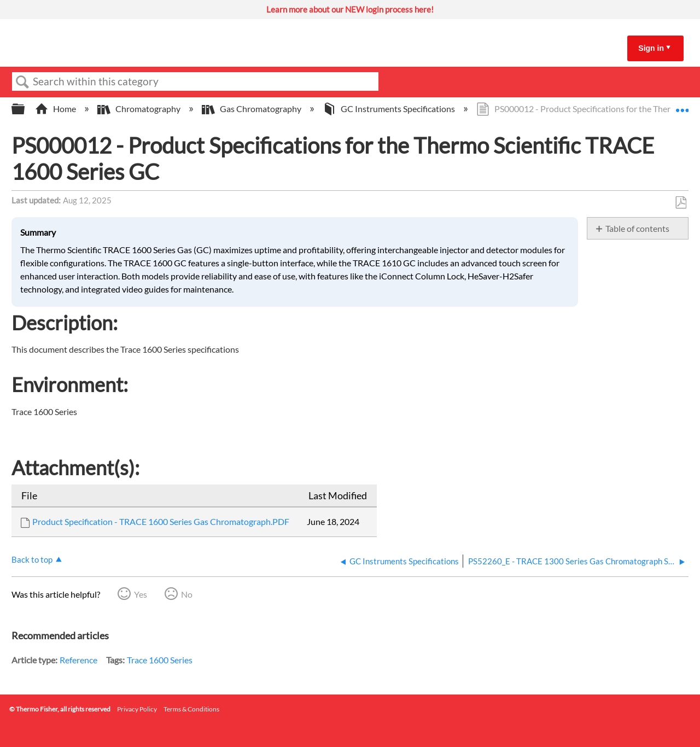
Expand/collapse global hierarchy (25, 109)
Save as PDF (681, 203)
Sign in (651, 48)
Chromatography (140, 109)
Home (56, 109)
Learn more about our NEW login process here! (350, 9)
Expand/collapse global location (682, 106)
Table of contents (637, 228)
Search (22, 82)
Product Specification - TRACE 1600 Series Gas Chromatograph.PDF (161, 521)
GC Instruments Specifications (390, 109)
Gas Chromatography (252, 109)
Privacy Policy (137, 709)
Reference (78, 660)
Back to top (32, 559)
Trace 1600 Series (160, 660)
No (187, 594)
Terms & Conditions (191, 709)
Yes (141, 594)
